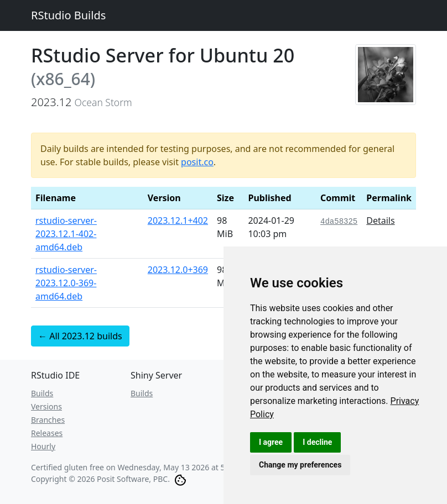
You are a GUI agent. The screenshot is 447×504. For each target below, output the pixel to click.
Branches (48, 420)
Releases (47, 433)
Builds (42, 393)
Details (380, 221)
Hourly (43, 446)
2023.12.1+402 (178, 221)
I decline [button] (317, 442)
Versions (46, 406)
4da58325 (339, 222)
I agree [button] (271, 442)
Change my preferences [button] (300, 465)
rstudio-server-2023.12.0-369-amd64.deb (66, 283)
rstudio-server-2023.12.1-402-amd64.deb (66, 234)
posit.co (197, 162)
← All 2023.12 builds (80, 336)
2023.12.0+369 (178, 270)
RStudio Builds (68, 15)
